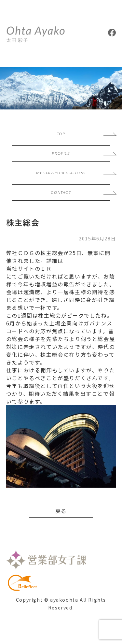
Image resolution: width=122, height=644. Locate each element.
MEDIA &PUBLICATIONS (61, 173)
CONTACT (61, 192)
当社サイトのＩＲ (29, 268)
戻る (61, 511)
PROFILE (61, 153)
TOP (61, 134)
